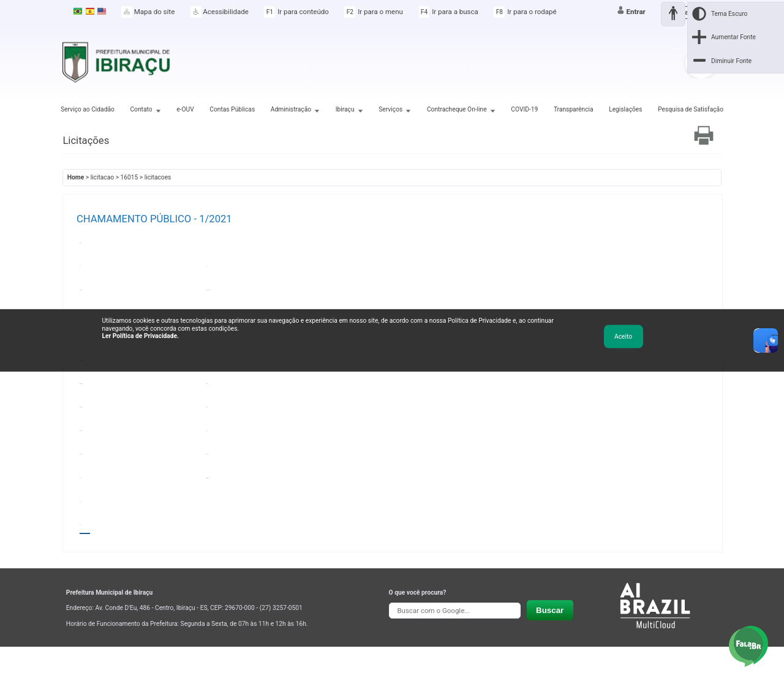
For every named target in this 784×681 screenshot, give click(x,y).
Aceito (623, 336)
